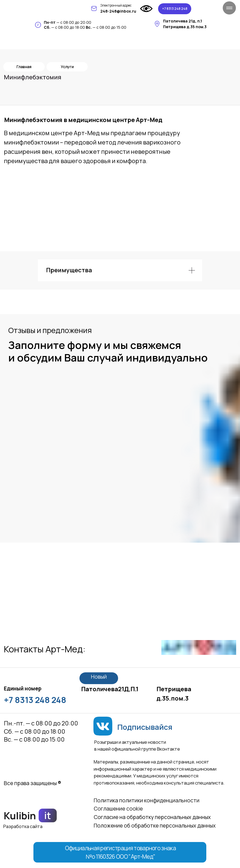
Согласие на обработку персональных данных (152, 817)
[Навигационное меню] (229, 8)
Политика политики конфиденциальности (147, 800)
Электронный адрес (116, 5)
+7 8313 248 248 (35, 700)
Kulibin (20, 816)
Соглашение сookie (118, 809)
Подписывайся (145, 727)
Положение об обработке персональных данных (155, 826)
